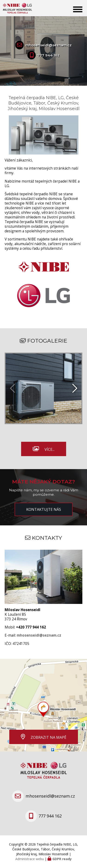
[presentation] (74, 388)
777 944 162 (48, 55)
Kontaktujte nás (44, 509)
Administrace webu (30, 859)
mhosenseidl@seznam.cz (48, 45)
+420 (31, 627)
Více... (50, 449)
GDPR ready (62, 859)
